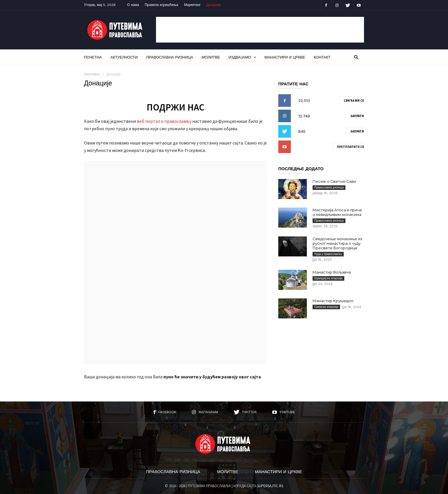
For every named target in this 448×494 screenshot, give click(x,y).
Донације (214, 5)
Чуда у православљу (328, 254)
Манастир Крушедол (333, 301)
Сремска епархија (326, 307)
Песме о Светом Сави (334, 181)
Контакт (322, 57)
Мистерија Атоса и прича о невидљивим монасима (337, 212)
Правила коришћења (161, 5)
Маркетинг (192, 5)
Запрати (357, 116)
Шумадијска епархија (328, 278)
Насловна (92, 74)
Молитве (211, 57)
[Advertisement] (260, 30)
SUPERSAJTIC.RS (270, 486)
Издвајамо (242, 57)
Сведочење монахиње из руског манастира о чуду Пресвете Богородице (337, 243)
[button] (356, 57)
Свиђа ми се (354, 101)
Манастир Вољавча (332, 272)
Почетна (93, 57)
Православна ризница (170, 57)
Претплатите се (350, 147)
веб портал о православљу (164, 121)
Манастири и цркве (285, 57)
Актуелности (124, 57)
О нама (133, 5)
